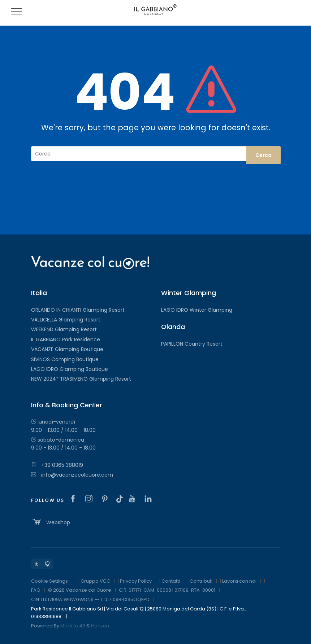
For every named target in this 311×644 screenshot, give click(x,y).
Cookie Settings (49, 581)
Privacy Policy (136, 581)
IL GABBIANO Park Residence (66, 339)
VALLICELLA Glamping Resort (66, 320)
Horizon (100, 626)
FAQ (36, 590)
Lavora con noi (239, 581)
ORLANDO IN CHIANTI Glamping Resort (78, 310)
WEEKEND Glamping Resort (64, 329)
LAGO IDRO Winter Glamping (197, 310)
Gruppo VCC (95, 581)
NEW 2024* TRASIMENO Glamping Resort (81, 379)
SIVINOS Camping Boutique (65, 359)
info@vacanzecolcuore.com (72, 475)
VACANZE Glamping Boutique (67, 349)
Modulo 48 (73, 626)
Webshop (51, 522)
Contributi (201, 581)
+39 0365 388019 (57, 465)
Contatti (171, 581)
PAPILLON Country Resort (192, 344)
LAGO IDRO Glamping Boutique (70, 369)
